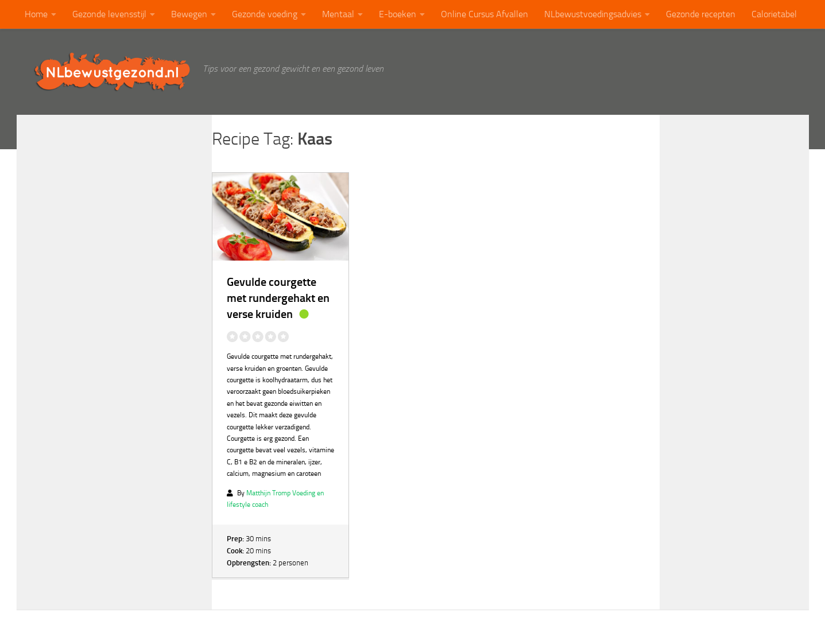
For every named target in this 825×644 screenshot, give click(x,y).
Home (36, 14)
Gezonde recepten (701, 14)
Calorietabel (774, 14)
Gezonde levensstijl (109, 14)
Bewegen (189, 14)
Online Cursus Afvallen (485, 14)
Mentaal (338, 14)
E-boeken (398, 14)
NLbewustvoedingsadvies (593, 14)
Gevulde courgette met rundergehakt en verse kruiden (278, 298)
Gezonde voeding (265, 14)
